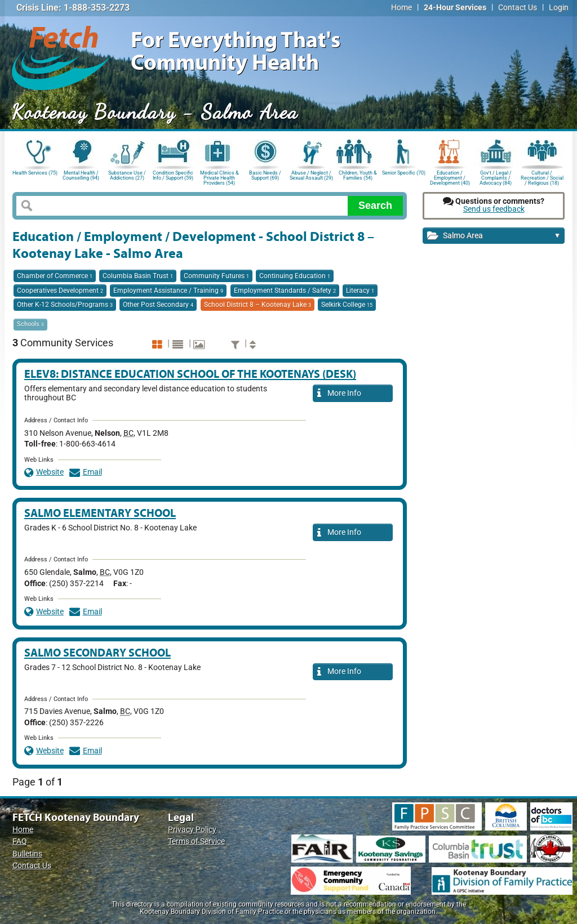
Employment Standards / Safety (285, 291)
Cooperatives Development (60, 291)
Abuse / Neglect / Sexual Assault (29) (311, 175)
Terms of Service (196, 842)
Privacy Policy (192, 830)
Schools (30, 324)
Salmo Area (494, 236)
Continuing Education (295, 276)
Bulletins (27, 854)
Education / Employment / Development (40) (450, 177)
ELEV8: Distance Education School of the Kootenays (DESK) (190, 374)
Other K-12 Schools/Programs (65, 305)
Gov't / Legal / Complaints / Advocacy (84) (496, 177)
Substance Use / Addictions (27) (127, 175)
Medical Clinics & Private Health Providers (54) (219, 177)
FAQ (20, 842)
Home (401, 8)
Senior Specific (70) (404, 173)
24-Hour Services (455, 8)
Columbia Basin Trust (138, 276)
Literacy (360, 291)
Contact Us (518, 8)
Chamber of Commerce (55, 276)
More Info (339, 394)
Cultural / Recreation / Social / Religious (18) (542, 177)
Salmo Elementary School (100, 513)
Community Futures (216, 276)
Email (86, 472)
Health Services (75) (35, 173)
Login (559, 8)
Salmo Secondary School (97, 652)
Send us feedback (494, 209)
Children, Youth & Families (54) (358, 175)
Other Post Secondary (158, 305)
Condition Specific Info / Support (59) (173, 175)
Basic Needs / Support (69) (265, 175)
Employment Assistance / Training (168, 291)
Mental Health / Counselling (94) (81, 175)
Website (44, 472)
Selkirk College (347, 305)
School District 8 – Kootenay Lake (258, 305)
